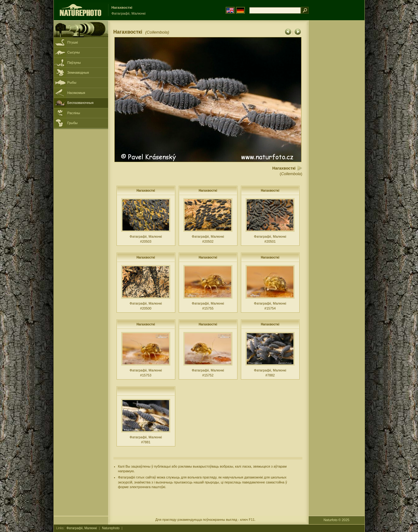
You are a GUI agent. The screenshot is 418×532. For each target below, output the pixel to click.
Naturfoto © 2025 (336, 520)
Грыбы (73, 123)
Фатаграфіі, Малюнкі (82, 528)
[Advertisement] (337, 120)
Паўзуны (74, 63)
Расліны (74, 113)
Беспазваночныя (80, 103)
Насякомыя (76, 93)
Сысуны (74, 52)
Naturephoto (111, 528)
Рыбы (72, 82)
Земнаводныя (78, 72)
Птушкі (73, 42)
